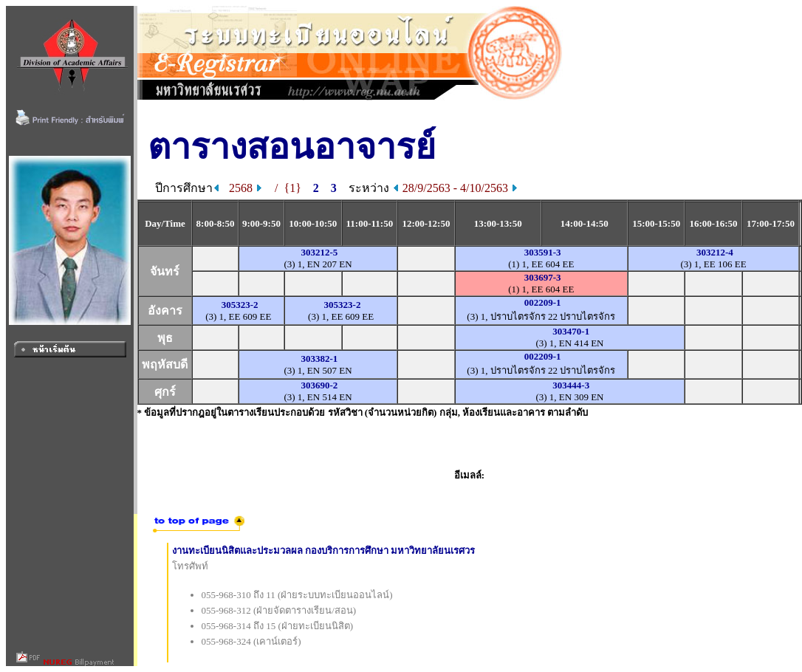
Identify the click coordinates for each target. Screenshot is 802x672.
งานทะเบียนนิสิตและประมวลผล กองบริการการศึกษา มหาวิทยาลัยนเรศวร (324, 551)
